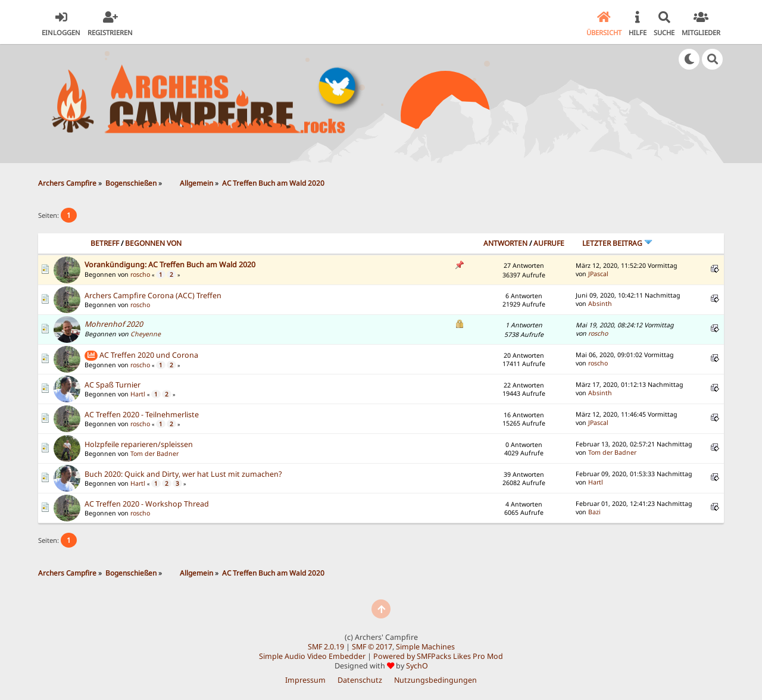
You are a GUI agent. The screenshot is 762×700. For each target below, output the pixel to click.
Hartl (138, 394)
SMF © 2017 (372, 647)
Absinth (600, 304)
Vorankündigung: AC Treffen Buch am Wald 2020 (170, 265)
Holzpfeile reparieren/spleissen (139, 444)
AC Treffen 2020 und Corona (149, 355)
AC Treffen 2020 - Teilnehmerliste (142, 415)
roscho (140, 274)
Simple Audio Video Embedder (312, 656)
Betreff (105, 243)
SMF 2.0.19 (326, 647)
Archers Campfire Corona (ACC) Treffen (153, 296)
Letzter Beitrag (617, 243)
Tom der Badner (154, 454)
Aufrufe (549, 243)
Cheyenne (146, 334)
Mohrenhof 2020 (114, 324)
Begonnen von (153, 243)
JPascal (598, 274)
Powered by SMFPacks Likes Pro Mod (438, 656)
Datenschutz (360, 680)
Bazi (594, 512)
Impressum (305, 680)
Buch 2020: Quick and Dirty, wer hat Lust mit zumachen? (183, 474)
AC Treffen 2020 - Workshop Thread (147, 504)
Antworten (505, 243)
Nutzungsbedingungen (435, 680)
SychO (417, 666)
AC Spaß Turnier (113, 385)
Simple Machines (425, 647)
